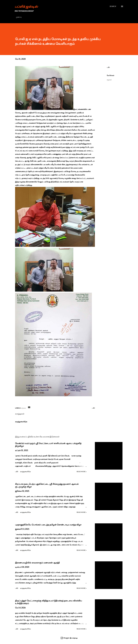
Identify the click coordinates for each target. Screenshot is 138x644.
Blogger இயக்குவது (69, 638)
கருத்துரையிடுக (21, 422)
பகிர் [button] (108, 67)
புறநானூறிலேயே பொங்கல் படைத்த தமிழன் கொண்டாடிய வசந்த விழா (48, 525)
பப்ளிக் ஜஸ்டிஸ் (26, 6)
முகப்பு (19, 17)
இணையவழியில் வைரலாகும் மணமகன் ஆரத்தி (37, 563)
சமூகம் (109, 80)
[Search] (113, 6)
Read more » (82, 472)
